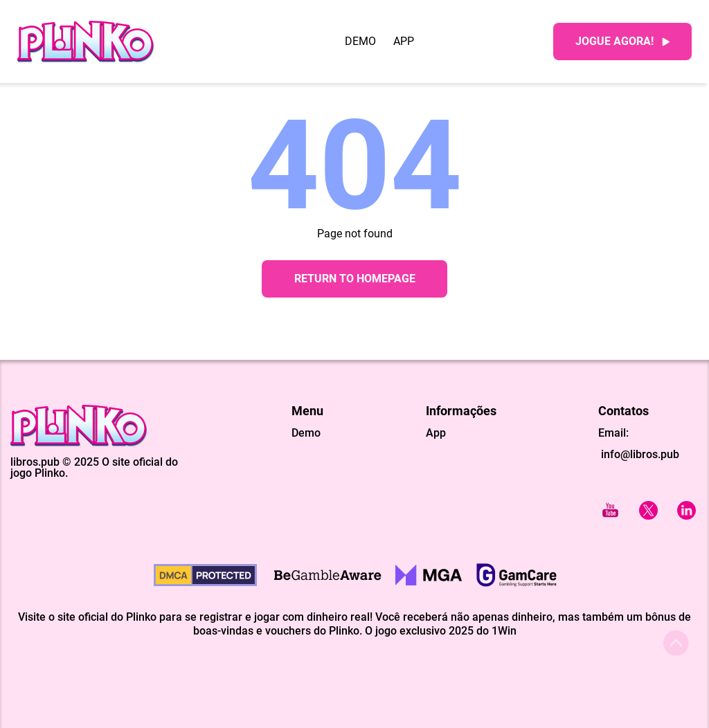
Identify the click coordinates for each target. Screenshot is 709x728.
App (404, 42)
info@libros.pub (639, 454)
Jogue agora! (622, 41)
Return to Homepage (355, 279)
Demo (360, 42)
